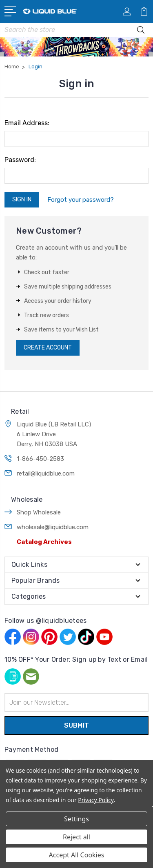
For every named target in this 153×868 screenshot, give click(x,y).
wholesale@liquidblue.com (53, 527)
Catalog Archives (44, 542)
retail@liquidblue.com (46, 473)
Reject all (76, 837)
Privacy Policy (96, 800)
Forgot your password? (81, 200)
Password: (20, 160)
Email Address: (27, 123)
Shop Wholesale (39, 512)
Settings (76, 819)
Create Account (48, 348)
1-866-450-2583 (40, 459)
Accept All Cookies (77, 855)
